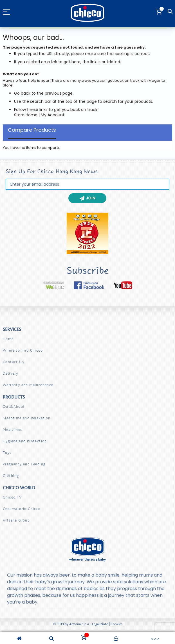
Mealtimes (13, 430)
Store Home (26, 115)
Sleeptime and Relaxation (27, 418)
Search (170, 12)
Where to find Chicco (23, 350)
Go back (22, 93)
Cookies (116, 624)
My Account (53, 115)
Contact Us (13, 362)
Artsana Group (16, 520)
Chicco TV (12, 497)
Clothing (11, 476)
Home (8, 339)
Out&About (14, 407)
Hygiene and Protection (25, 441)
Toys (7, 453)
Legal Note (100, 624)
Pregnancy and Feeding (24, 464)
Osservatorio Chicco (22, 509)
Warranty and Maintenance (28, 385)
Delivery (10, 373)
